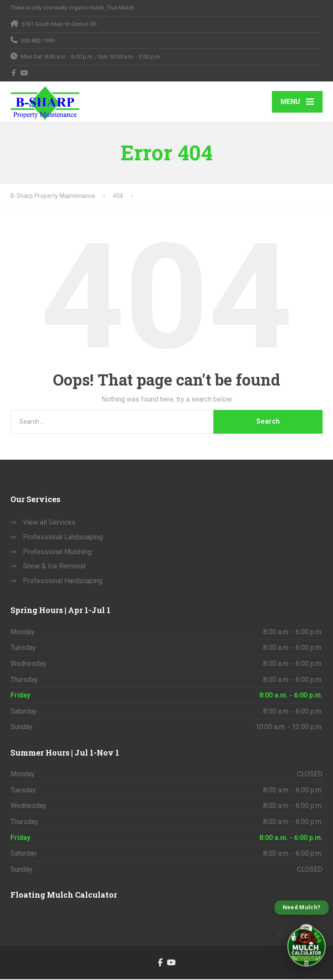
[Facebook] (14, 73)
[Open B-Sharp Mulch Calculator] (302, 937)
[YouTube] (24, 73)
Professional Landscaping (63, 537)
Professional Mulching (57, 552)
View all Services (49, 523)
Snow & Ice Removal (54, 566)
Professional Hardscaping (63, 581)
